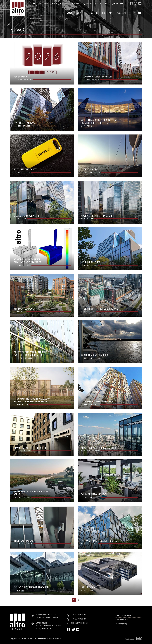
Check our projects (123, 615)
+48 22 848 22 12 (94, 3)
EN (139, 13)
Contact (122, 13)
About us (82, 13)
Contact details (122, 620)
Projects (107, 13)
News (69, 13)
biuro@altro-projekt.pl (117, 3)
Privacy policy (121, 624)
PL (135, 13)
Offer (94, 13)
